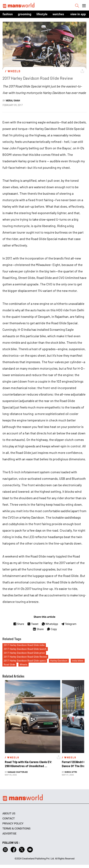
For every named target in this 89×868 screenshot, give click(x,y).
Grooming (25, 14)
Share (19, 624)
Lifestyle (42, 14)
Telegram (69, 624)
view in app (78, 14)
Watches (58, 14)
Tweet (33, 624)
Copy (52, 629)
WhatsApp (50, 624)
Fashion (8, 14)
